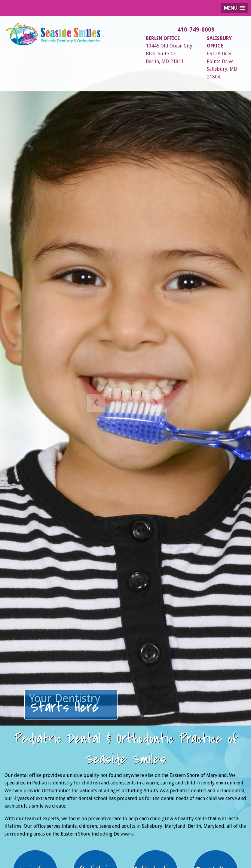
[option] (125, 394)
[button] (96, 403)
